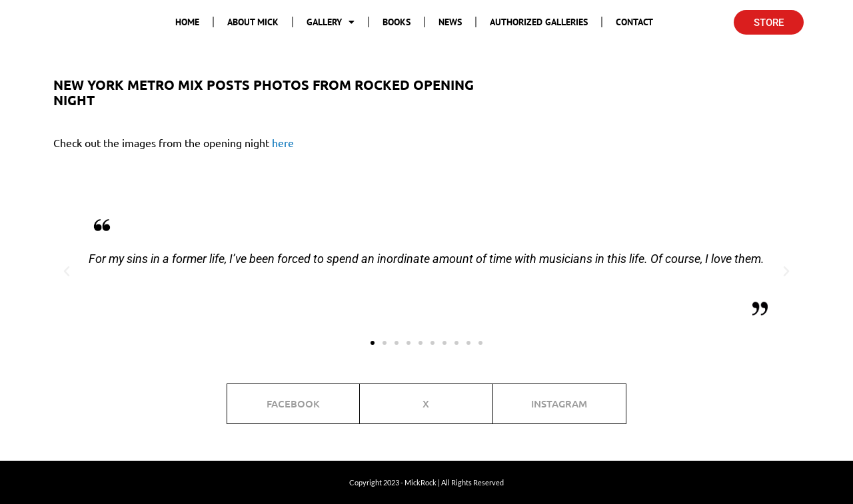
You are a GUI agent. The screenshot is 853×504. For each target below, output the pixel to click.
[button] (67, 272)
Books (397, 22)
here (283, 142)
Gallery (331, 22)
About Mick (253, 22)
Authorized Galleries (539, 22)
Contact (634, 22)
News (450, 22)
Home (187, 22)
